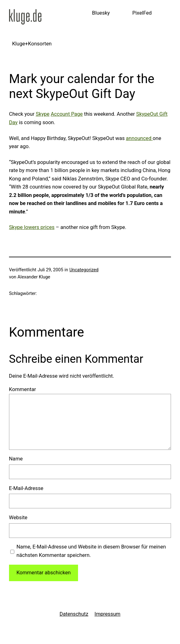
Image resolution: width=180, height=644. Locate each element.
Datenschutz (74, 614)
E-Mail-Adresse (26, 488)
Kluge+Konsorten (32, 44)
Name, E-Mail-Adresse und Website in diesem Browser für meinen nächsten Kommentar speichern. (91, 551)
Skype (43, 114)
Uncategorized (84, 270)
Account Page (67, 114)
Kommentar (23, 389)
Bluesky (101, 13)
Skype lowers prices (32, 227)
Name (16, 459)
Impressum (107, 614)
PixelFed (142, 13)
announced (139, 138)
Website (18, 518)
